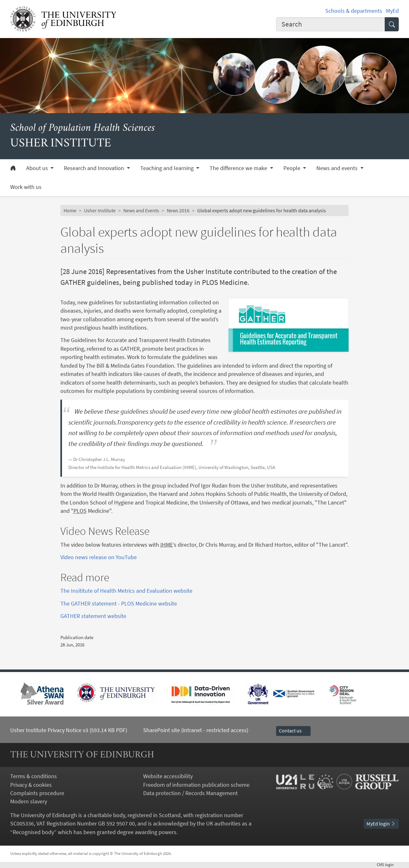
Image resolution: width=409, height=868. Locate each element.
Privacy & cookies (31, 785)
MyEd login (381, 824)
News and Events (141, 211)
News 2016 (178, 211)
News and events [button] (338, 168)
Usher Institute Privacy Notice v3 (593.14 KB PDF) (69, 730)
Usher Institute (100, 211)
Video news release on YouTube (99, 557)
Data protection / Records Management (190, 793)
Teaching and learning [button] (168, 168)
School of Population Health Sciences (83, 128)
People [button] (293, 168)
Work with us (26, 187)
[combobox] (331, 24)
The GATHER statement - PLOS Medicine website (119, 604)
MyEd (392, 11)
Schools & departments (354, 11)
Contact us (293, 731)
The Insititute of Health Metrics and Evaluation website (126, 591)
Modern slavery (29, 802)
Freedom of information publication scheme (196, 785)
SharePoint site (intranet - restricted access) (196, 730)
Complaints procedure (37, 793)
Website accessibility (168, 776)
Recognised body (33, 832)
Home (70, 211)
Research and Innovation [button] (95, 168)
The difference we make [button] (239, 168)
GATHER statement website (93, 616)
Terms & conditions (34, 776)
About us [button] (38, 168)
